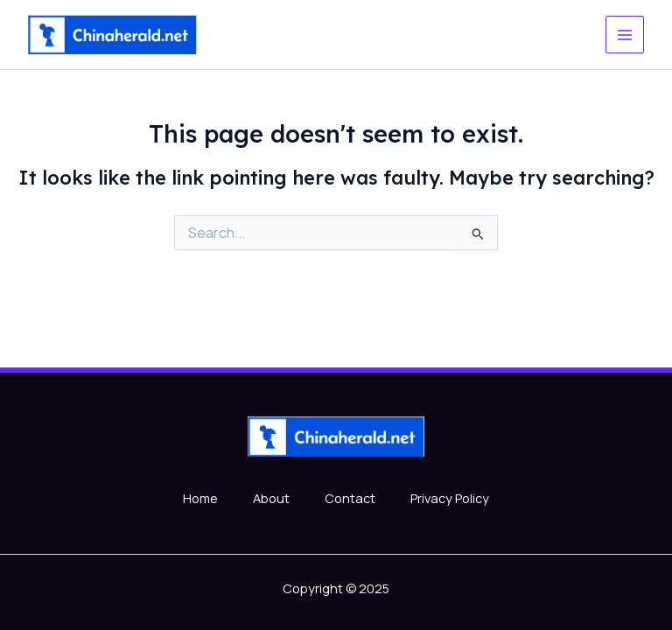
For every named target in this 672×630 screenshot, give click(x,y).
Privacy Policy (450, 498)
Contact (350, 498)
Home (200, 498)
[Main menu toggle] (625, 35)
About (271, 498)
